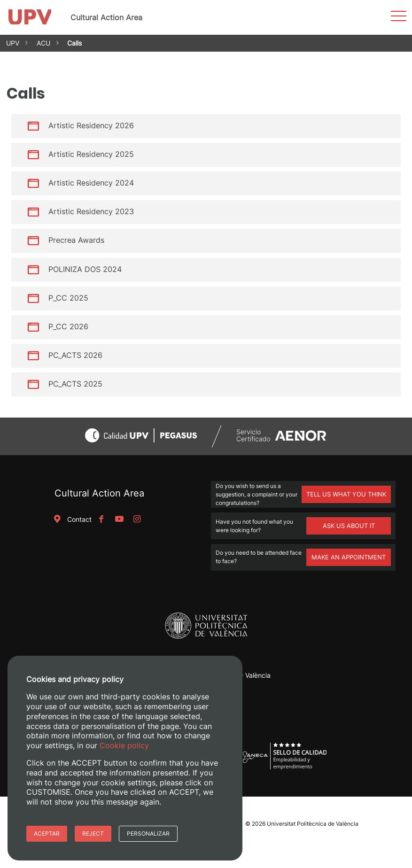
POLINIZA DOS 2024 (85, 269)
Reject (93, 833)
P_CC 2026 (68, 326)
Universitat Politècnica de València (313, 824)
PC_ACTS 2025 (75, 384)
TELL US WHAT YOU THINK (346, 494)
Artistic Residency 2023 (91, 211)
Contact (71, 519)
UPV (13, 43)
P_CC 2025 (68, 298)
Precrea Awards (76, 240)
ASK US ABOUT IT (349, 526)
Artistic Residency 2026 (91, 125)
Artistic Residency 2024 (91, 183)
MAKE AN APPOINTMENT (349, 557)
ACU (43, 43)
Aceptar (47, 833)
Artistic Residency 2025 (91, 154)
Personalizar (148, 833)
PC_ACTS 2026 (75, 355)
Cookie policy (124, 745)
